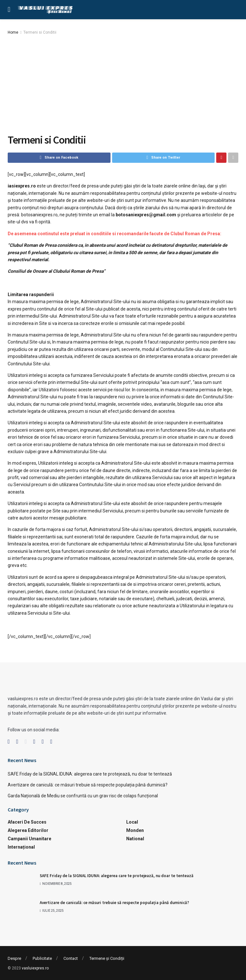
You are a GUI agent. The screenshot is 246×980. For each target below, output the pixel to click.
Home (13, 32)
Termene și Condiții (107, 958)
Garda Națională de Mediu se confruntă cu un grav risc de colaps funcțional (83, 796)
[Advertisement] (123, 84)
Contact (71, 958)
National (135, 839)
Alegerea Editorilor (28, 830)
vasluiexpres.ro (35, 968)
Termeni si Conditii (40, 32)
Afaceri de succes (27, 822)
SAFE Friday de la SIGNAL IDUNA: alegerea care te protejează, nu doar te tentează (90, 774)
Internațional (21, 847)
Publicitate (42, 958)
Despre (14, 958)
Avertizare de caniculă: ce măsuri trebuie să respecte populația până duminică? (88, 785)
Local (132, 822)
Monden (135, 830)
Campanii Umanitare (29, 839)
